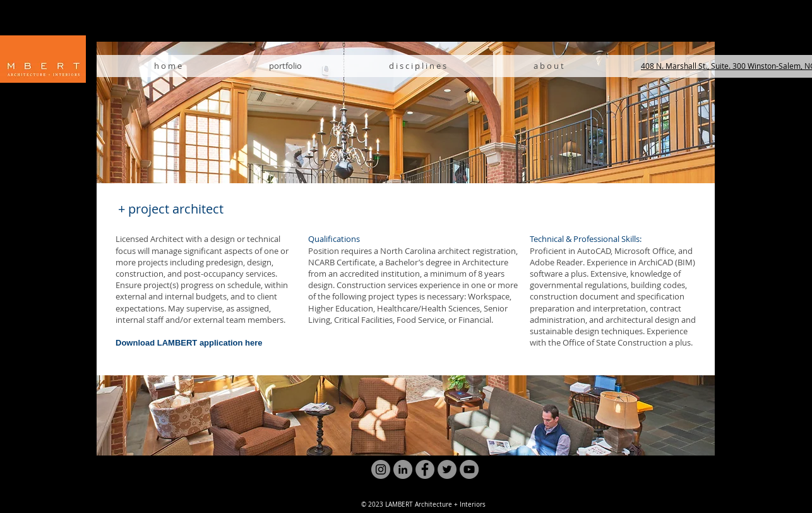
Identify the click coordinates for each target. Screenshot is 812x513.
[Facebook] (425, 469)
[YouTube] (469, 469)
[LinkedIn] (403, 469)
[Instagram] (381, 469)
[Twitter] (447, 469)
